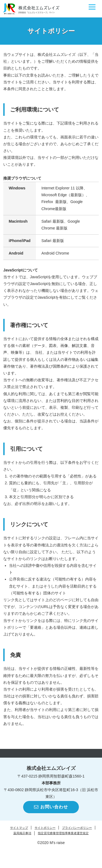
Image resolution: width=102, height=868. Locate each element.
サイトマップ (19, 828)
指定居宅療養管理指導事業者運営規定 (63, 833)
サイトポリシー (45, 828)
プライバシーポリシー (77, 828)
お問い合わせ (51, 807)
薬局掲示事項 (22, 833)
